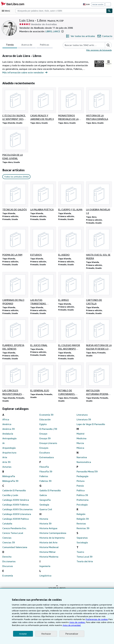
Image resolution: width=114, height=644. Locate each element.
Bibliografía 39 (10, 483)
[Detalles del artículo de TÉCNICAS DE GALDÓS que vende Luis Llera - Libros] (15, 199)
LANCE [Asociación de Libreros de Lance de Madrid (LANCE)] (58, 31)
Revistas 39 (83, 531)
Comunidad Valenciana (15, 550)
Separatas (82, 540)
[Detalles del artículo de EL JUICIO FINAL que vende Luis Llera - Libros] (43, 334)
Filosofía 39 (46, 474)
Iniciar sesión (98, 4)
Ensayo (43, 436)
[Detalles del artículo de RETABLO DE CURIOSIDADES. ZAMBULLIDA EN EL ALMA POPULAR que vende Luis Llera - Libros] (71, 381)
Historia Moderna (49, 559)
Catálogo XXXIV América (16, 502)
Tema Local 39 (84, 559)
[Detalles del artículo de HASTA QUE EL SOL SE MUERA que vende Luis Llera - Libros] (99, 244)
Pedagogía (82, 479)
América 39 (8, 431)
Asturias (7, 469)
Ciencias (7, 540)
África (5, 422)
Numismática (83, 464)
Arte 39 (6, 464)
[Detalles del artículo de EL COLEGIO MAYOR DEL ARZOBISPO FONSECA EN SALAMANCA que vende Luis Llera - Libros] (71, 336)
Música (80, 450)
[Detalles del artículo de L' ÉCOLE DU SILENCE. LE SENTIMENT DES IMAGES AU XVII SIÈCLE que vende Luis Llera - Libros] (15, 104)
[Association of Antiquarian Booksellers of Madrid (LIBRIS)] (99, 68)
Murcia (80, 446)
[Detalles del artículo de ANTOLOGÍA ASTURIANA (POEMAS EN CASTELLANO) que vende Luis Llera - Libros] (99, 381)
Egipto (43, 427)
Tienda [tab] (9, 45)
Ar (4, 446)
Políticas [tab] (44, 45)
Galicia (43, 498)
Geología (44, 507)
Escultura (44, 455)
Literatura (82, 417)
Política (80, 493)
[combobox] (61, 11)
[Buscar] (109, 11)
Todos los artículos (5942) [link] (16, 177)
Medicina (81, 441)
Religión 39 (83, 521)
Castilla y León (10, 498)
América (7, 427)
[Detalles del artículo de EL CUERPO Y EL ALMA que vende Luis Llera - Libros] (71, 199)
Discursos (8, 569)
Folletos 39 (45, 483)
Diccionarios (9, 564)
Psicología (82, 507)
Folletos (44, 479)
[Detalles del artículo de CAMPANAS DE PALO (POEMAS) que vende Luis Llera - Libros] (15, 290)
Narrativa (81, 460)
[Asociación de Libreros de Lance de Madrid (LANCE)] (108, 68)
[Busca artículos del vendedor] (81, 45)
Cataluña (7, 526)
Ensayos (44, 450)
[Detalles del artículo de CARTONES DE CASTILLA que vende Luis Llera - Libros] (99, 290)
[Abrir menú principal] (7, 11)
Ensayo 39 (45, 441)
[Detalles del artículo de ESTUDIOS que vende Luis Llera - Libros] (43, 242)
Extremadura (46, 460)
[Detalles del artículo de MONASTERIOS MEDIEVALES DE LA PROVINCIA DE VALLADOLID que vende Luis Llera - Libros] (71, 104)
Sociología (82, 545)
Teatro (80, 554)
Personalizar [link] (72, 634)
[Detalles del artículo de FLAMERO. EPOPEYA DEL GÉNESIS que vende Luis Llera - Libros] (15, 336)
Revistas (81, 526)
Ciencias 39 (9, 545)
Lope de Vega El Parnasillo (91, 427)
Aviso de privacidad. (54, 625)
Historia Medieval (49, 550)
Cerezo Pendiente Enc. (15, 531)
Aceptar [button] (23, 634)
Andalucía (8, 436)
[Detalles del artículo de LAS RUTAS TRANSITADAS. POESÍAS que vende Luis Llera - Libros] (43, 290)
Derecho (7, 559)
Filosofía (44, 469)
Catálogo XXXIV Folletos (15, 507)
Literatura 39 (83, 422)
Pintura (80, 483)
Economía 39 (46, 417)
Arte (5, 460)
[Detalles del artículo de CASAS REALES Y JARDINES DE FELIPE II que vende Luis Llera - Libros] (43, 104)
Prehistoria (82, 502)
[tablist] (27, 45)
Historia (43, 521)
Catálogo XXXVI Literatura (16, 516)
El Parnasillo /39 (48, 431)
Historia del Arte (48, 545)
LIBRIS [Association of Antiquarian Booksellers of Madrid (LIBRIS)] (49, 31)
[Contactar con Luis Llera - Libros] (105, 36)
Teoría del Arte (84, 564)
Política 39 (82, 498)
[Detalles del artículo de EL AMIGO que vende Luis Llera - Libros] (71, 288)
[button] (64, 31)
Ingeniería (45, 569)
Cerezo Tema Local (13, 535)
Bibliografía (8, 479)
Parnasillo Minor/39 (87, 474)
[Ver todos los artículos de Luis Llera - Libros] (82, 36)
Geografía (45, 502)
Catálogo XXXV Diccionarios (17, 512)
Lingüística (45, 578)
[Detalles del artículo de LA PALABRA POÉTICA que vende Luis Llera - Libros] (43, 197)
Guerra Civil (46, 512)
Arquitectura (9, 455)
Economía (8, 578)
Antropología (9, 441)
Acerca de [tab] (26, 45)
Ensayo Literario (48, 446)
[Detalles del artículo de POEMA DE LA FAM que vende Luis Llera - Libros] (15, 242)
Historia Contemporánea (52, 535)
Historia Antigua (48, 531)
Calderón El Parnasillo (14, 493)
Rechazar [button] (46, 634)
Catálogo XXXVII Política (16, 521)
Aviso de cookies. (60, 622)
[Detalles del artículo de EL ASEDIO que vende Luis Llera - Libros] (71, 242)
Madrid (80, 436)
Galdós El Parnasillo (50, 493)
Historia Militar (47, 554)
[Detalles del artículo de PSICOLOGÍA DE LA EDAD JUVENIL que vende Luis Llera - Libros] (15, 144)
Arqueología (9, 450)
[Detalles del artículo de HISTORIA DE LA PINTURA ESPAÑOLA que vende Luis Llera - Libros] (99, 104)
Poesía (80, 488)
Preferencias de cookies (83, 619)
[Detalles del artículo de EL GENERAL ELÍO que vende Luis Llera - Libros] (43, 380)
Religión (81, 516)
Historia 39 (45, 526)
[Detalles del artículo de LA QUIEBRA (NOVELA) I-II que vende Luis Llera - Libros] (99, 199)
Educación (45, 422)
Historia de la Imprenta (51, 540)
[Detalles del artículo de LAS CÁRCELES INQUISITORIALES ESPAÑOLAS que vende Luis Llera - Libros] (15, 381)
